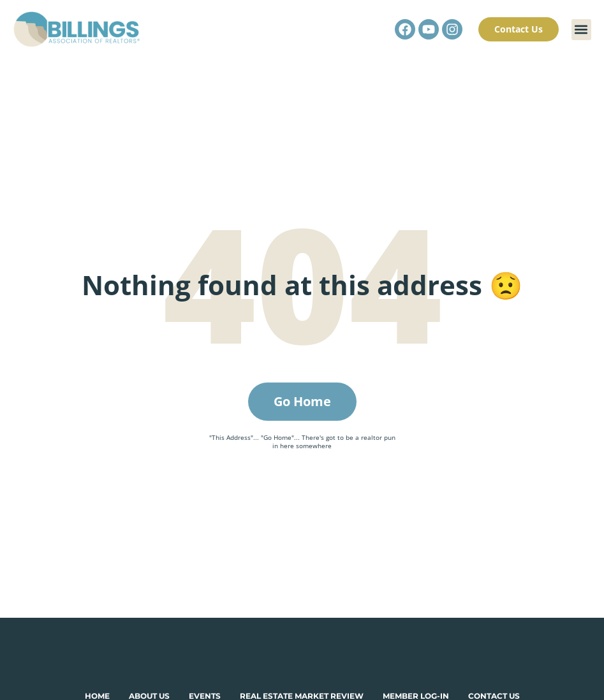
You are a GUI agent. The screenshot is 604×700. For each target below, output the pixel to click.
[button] (581, 30)
